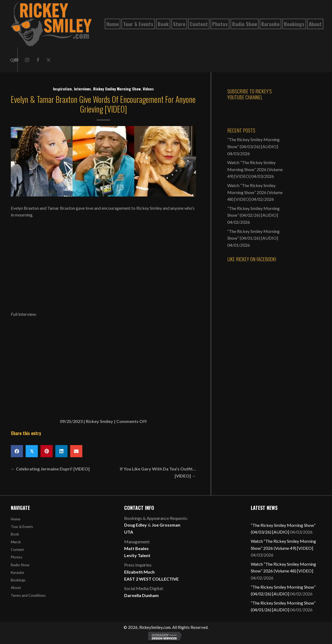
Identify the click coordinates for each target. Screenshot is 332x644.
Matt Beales (136, 548)
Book (15, 534)
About (16, 588)
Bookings (18, 580)
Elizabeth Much (139, 572)
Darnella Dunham (141, 595)
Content (17, 550)
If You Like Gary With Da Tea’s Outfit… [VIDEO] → (158, 472)
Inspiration (62, 89)
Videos (148, 89)
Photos (16, 557)
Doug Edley (135, 525)
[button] (27, 60)
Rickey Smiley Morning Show (117, 89)
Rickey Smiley (99, 421)
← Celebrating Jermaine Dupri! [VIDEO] (50, 469)
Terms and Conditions (28, 595)
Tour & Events (22, 527)
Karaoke (17, 572)
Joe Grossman (166, 525)
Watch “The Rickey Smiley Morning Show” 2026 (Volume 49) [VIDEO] (255, 169)
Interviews (82, 89)
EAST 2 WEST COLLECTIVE (151, 579)
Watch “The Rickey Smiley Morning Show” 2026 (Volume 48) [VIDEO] (255, 192)
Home (16, 519)
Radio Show (20, 565)
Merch (16, 542)
